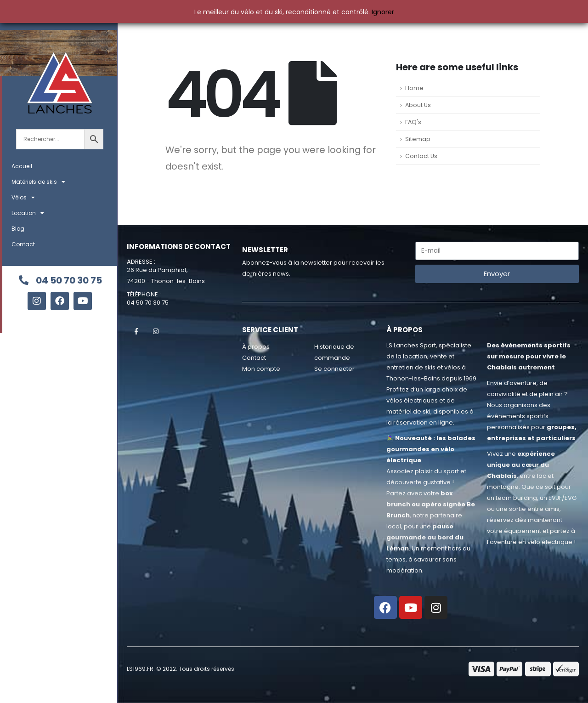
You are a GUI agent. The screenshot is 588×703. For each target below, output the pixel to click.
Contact (23, 244)
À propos (256, 347)
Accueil (22, 166)
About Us (418, 105)
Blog (18, 229)
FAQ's (413, 122)
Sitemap (418, 139)
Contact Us (421, 156)
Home (414, 88)
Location (28, 213)
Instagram (156, 331)
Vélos (23, 198)
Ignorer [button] (383, 12)
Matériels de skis (38, 182)
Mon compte (261, 369)
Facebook (136, 331)
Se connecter (334, 369)
